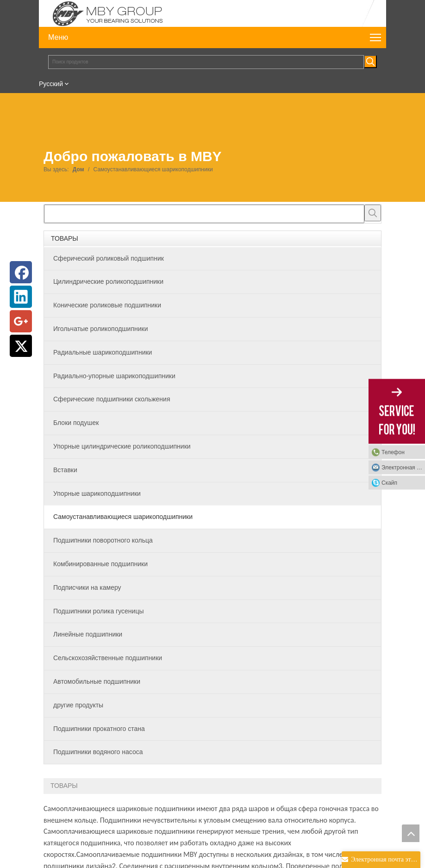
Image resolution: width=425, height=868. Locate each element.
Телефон (393, 452)
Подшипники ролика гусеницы (98, 611)
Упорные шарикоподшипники (97, 493)
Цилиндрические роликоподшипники (108, 281)
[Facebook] (21, 272)
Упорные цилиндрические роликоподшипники (122, 446)
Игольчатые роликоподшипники (100, 329)
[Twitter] (21, 346)
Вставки (65, 470)
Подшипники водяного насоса (98, 752)
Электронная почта (403, 467)
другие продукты (78, 705)
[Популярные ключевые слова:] (370, 62)
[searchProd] (204, 214)
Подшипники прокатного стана (99, 729)
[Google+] (21, 321)
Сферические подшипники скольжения (112, 399)
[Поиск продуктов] (206, 62)
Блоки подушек (76, 423)
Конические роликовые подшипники (107, 305)
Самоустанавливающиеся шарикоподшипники (123, 517)
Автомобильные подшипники (97, 681)
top (411, 833)
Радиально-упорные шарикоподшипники (114, 376)
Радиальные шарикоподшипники (103, 352)
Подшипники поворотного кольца (103, 540)
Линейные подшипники (88, 634)
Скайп (389, 482)
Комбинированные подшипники (100, 564)
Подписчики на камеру (87, 587)
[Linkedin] (21, 297)
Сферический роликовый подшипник (109, 258)
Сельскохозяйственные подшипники (108, 658)
